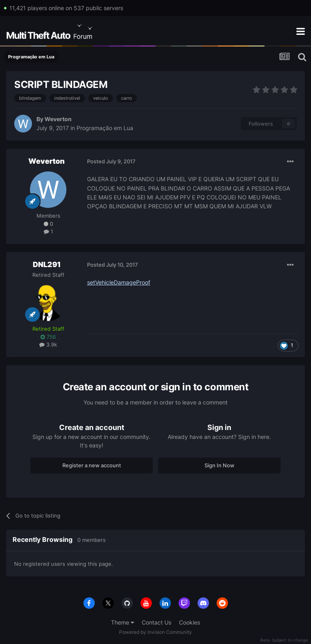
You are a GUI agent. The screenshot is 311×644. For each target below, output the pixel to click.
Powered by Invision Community (155, 632)
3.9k (48, 344)
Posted (111, 161)
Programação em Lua (105, 128)
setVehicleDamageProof (119, 282)
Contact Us (157, 622)
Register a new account (92, 465)
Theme (122, 622)
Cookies (190, 622)
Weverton (58, 119)
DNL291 (47, 264)
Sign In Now (219, 465)
